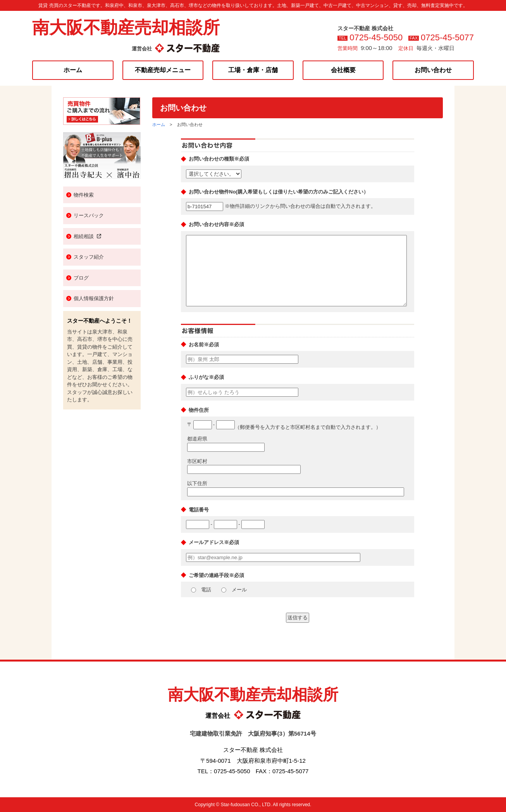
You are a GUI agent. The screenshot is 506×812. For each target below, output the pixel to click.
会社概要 (343, 70)
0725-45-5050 (376, 37)
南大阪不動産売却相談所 (126, 27)
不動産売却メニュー (163, 70)
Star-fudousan (235, 805)
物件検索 (84, 195)
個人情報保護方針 (94, 298)
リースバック (89, 215)
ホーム (73, 70)
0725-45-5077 (447, 37)
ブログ (81, 278)
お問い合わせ (433, 70)
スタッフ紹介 (89, 257)
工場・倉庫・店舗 (253, 70)
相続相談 (87, 236)
